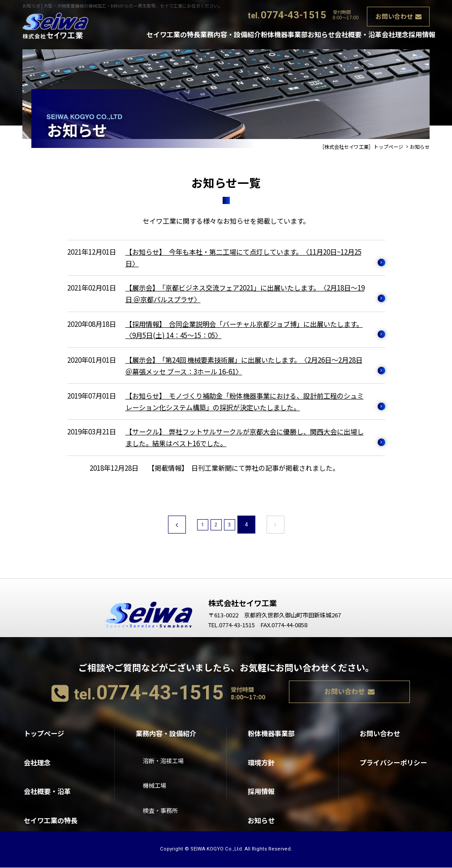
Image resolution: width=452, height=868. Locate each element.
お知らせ (296, 36)
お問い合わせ (395, 14)
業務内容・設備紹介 (194, 36)
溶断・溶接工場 (166, 752)
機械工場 (156, 774)
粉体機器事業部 (252, 36)
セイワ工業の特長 (133, 36)
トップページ (44, 730)
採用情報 (418, 36)
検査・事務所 (163, 796)
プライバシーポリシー (393, 752)
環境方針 (261, 752)
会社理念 (383, 36)
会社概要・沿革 (339, 36)
